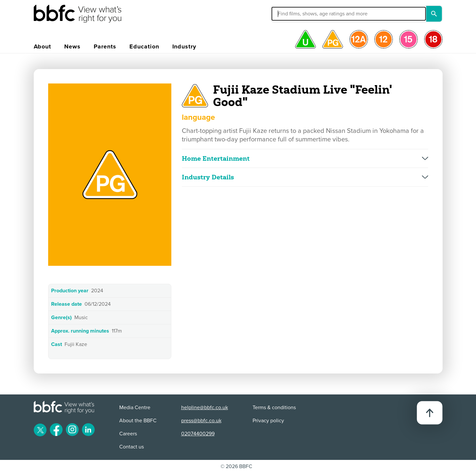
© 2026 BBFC (236, 466)
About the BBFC (138, 421)
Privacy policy (268, 421)
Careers (128, 434)
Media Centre (135, 408)
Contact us (132, 447)
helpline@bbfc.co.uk (205, 408)
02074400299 (198, 434)
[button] (299, 14)
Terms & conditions (274, 408)
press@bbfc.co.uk (201, 421)
